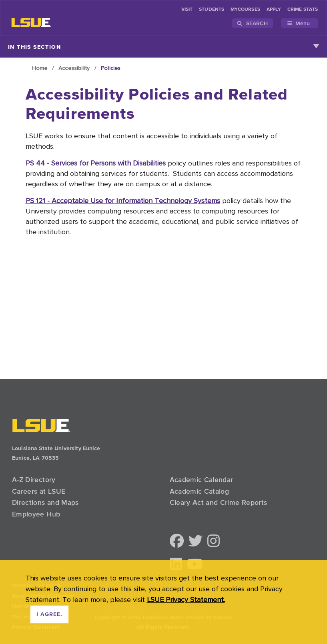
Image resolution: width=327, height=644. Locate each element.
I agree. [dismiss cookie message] (49, 614)
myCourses (245, 10)
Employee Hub (36, 514)
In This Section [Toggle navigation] (163, 47)
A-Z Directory (34, 480)
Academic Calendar (202, 480)
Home (40, 68)
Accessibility (74, 68)
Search (253, 23)
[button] (177, 541)
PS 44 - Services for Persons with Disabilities (96, 163)
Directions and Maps (45, 502)
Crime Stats (303, 10)
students (212, 10)
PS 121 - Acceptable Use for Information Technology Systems (123, 200)
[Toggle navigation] (299, 23)
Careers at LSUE (39, 491)
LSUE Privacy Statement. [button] (186, 599)
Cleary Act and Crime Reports (219, 502)
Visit (187, 10)
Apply (274, 10)
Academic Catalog (200, 491)
